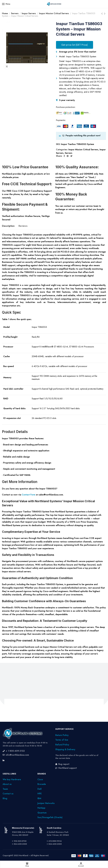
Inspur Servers (29, 13)
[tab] (8, 226)
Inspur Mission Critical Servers (54, 13)
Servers (15, 13)
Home (5, 13)
